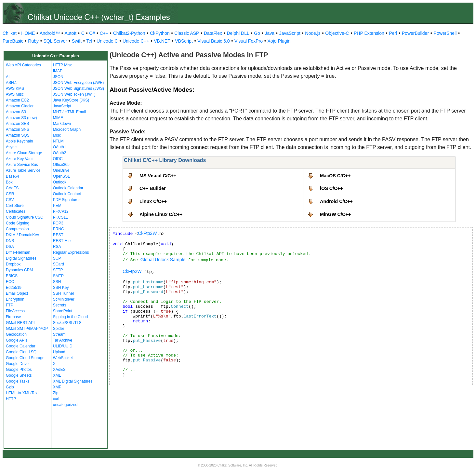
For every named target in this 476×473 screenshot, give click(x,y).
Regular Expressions (71, 252)
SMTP (58, 276)
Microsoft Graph (67, 129)
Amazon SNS (18, 129)
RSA (57, 247)
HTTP (11, 399)
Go (257, 33)
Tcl (89, 41)
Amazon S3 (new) (21, 118)
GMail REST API (20, 323)
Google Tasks (18, 381)
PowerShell (445, 33)
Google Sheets (19, 375)
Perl (393, 33)
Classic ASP (187, 33)
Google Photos (19, 370)
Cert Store (15, 206)
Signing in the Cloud (70, 317)
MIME (58, 118)
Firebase (13, 317)
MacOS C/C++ (335, 176)
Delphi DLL (238, 33)
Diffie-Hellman (18, 252)
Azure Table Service (23, 170)
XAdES (59, 370)
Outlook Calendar (68, 188)
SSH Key (61, 288)
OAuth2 (60, 153)
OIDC (58, 159)
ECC (10, 282)
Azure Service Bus (22, 165)
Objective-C (337, 33)
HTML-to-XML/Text (22, 393)
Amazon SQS (18, 135)
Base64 (13, 176)
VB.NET (162, 41)
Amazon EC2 (17, 100)
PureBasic (13, 41)
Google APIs (17, 340)
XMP (57, 387)
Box (9, 182)
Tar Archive (63, 340)
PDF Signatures (67, 200)
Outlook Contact (67, 194)
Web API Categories (23, 65)
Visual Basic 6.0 (213, 41)
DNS (10, 241)
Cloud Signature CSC (25, 217)
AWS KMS (15, 88)
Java (270, 33)
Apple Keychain (19, 141)
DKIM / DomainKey (22, 235)
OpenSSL (61, 176)
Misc (57, 135)
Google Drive (17, 364)
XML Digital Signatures (73, 381)
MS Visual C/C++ (158, 176)
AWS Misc (15, 94)
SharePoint (63, 311)
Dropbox (13, 264)
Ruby (33, 41)
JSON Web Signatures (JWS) (79, 88)
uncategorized (65, 405)
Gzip (10, 387)
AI (8, 77)
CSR (10, 194)
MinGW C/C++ (335, 214)
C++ (104, 33)
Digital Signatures (21, 258)
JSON (58, 77)
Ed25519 (14, 288)
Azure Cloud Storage (24, 153)
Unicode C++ (136, 41)
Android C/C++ (336, 201)
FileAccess (15, 311)
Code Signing (18, 223)
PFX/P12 (61, 211)
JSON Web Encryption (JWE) (78, 83)
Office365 (61, 165)
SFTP (58, 270)
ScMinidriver (64, 299)
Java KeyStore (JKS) (71, 100)
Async (11, 147)
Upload (59, 352)
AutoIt (71, 33)
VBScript (184, 41)
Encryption (15, 299)
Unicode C (107, 41)
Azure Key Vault (20, 159)
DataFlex (213, 33)
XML (57, 375)
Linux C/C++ (153, 201)
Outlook (60, 182)
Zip (56, 393)
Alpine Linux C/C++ (161, 214)
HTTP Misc (63, 65)
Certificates (16, 211)
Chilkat (10, 33)
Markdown (62, 124)
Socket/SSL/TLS (67, 323)
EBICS (12, 276)
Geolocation (16, 334)
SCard (59, 264)
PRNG (59, 229)
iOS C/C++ (331, 188)
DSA (10, 247)
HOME (28, 33)
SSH (57, 282)
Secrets (60, 305)
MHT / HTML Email (69, 112)
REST (58, 235)
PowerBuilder (415, 33)
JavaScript (290, 33)
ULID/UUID (63, 346)
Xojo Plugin (279, 41)
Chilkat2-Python (129, 33)
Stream (59, 334)
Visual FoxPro (249, 41)
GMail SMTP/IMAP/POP (27, 329)
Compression (17, 229)
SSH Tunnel (63, 293)
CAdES (12, 188)
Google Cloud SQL (22, 352)
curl (56, 399)
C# (92, 33)
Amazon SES (17, 124)
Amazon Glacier (20, 106)
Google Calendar (21, 346)
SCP (57, 258)
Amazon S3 (16, 112)
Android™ (50, 33)
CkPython (160, 33)
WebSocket (63, 358)
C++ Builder (153, 188)
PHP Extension (369, 33)
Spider (59, 329)
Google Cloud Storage (25, 358)
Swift (77, 41)
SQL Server (55, 41)
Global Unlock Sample (163, 260)
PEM (57, 206)
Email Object (17, 293)
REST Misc (63, 241)
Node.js (313, 33)
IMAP (58, 71)
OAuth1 (60, 147)
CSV (10, 200)
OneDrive (61, 170)
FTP (10, 305)
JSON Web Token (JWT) (74, 94)
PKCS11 (60, 217)
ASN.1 (12, 83)
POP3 (58, 223)
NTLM (58, 141)
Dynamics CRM (19, 270)
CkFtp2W (147, 233)
